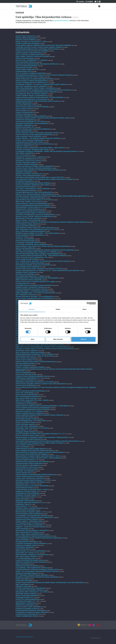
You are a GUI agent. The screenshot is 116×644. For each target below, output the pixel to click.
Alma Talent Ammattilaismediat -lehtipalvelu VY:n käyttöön (36, 252)
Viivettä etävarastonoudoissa (26, 187)
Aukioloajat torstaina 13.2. (25, 597)
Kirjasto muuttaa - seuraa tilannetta (28, 220)
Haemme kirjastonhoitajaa (25, 58)
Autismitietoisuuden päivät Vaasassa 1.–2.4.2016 (33, 480)
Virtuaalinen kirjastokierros (25, 181)
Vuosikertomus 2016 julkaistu (26, 404)
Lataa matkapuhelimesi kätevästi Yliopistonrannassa (34, 450)
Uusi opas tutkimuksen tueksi (26, 105)
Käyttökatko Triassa (23, 504)
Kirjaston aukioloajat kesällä (25, 163)
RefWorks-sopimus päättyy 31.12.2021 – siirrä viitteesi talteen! (38, 233)
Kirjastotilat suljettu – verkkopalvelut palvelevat (32, 291)
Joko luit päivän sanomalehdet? (27, 395)
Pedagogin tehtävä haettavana (26, 432)
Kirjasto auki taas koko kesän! (26, 374)
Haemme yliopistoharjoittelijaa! (26, 66)
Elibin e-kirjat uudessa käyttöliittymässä (29, 534)
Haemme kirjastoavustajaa (25, 363)
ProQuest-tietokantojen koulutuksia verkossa (31, 289)
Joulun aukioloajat (22, 447)
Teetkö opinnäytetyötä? (24, 131)
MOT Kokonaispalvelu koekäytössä (28, 396)
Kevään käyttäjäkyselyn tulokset (27, 616)
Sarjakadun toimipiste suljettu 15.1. (28, 495)
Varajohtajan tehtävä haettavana (27, 350)
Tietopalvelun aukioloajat (24, 605)
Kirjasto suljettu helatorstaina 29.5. (28, 69)
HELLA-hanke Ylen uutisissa (26, 358)
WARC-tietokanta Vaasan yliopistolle (28, 280)
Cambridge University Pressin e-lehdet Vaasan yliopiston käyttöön (39, 47)
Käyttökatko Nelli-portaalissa (26, 501)
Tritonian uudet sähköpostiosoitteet (28, 176)
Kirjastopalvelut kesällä (24, 68)
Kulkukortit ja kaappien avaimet (27, 609)
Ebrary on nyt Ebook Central (26, 422)
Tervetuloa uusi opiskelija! (25, 274)
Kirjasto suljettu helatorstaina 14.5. (28, 38)
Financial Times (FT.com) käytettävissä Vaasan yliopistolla (36, 92)
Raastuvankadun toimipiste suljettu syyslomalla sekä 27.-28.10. (38, 456)
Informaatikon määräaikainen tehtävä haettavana (33, 409)
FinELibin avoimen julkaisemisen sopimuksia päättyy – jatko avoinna (40, 148)
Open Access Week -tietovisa (26, 398)
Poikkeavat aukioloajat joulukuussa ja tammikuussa (34, 144)
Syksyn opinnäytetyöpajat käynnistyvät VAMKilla (33, 205)
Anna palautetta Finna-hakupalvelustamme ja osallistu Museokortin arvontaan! (43, 90)
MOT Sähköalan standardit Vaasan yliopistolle (32, 575)
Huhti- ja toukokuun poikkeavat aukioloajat (31, 73)
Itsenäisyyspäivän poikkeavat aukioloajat (30, 610)
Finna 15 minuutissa (23, 155)
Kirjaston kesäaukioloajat (24, 112)
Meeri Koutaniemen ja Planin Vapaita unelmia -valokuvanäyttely (38, 458)
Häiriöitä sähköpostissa (24, 103)
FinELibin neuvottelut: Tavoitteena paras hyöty (32, 149)
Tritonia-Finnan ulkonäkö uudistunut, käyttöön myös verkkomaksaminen (41, 384)
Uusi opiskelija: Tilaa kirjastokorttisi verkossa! (31, 516)
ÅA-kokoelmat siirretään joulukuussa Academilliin (33, 265)
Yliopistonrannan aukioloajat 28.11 (28, 614)
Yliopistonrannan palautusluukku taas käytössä (32, 462)
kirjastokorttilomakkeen (61, 21)
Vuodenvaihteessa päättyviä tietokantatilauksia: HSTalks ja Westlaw (39, 97)
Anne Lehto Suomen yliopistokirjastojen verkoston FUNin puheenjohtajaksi (42, 347)
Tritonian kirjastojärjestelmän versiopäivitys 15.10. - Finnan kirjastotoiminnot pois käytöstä (47, 270)
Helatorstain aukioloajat (24, 581)
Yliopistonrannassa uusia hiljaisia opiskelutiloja (32, 486)
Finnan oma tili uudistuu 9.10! (26, 360)
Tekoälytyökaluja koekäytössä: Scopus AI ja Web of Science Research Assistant (44, 75)
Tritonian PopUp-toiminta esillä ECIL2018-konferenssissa (36, 362)
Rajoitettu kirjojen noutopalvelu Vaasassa (30, 287)
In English (89, 2)
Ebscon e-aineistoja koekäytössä (27, 596)
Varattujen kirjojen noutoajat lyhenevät (29, 508)
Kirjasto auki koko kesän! (24, 417)
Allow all (83, 339)
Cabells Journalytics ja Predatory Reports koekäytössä (35, 166)
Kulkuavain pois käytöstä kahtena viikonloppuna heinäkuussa (37, 64)
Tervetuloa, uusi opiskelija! (25, 239)
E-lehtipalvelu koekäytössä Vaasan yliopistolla (32, 612)
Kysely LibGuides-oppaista (25, 424)
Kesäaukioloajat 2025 (23, 71)
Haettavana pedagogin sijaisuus (27, 545)
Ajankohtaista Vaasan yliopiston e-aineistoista (32, 530)
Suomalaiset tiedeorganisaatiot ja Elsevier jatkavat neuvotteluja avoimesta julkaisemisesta (47, 441)
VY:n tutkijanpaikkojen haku (25, 558)
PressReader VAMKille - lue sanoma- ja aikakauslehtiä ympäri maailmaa (41, 84)
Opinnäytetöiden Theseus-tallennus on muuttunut (33, 207)
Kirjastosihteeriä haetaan (24, 488)
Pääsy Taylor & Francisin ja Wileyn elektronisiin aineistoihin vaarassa (40, 345)
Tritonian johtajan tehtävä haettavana (29, 514)
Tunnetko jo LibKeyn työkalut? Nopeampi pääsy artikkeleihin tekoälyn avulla (42, 118)
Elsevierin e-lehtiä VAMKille (25, 40)
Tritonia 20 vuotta (22, 237)
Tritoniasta (45, 1)
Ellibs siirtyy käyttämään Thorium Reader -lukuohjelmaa (35, 88)
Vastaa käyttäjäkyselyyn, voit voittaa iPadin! (31, 421)
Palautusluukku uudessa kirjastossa (28, 209)
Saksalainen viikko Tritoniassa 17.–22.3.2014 (32, 592)
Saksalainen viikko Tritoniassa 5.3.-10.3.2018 (32, 428)
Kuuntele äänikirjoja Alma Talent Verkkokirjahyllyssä (34, 192)
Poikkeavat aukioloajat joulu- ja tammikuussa (31, 99)
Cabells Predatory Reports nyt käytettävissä (31, 96)
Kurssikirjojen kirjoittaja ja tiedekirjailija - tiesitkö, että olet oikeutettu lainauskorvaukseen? (47, 151)
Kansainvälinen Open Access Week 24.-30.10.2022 (34, 200)
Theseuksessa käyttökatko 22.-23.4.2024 (30, 122)
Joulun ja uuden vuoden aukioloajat (28, 607)
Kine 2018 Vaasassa (23, 365)
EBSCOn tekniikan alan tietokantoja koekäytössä (33, 129)
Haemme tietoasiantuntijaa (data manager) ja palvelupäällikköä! (38, 254)
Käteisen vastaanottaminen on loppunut (30, 413)
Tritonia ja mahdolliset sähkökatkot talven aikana (33, 185)
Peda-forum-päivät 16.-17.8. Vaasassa (29, 411)
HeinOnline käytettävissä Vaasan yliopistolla (31, 86)
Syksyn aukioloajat (22, 564)
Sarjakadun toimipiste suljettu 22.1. (28, 491)
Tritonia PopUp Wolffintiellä (25, 386)
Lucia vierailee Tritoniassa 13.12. (27, 445)
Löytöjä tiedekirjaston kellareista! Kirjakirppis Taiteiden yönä (37, 569)
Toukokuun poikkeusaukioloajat (27, 164)
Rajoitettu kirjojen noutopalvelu (26, 272)
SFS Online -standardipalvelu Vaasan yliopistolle (33, 189)
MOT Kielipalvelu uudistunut (26, 295)
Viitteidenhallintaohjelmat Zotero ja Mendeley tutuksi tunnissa (37, 49)
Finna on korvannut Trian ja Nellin (27, 436)
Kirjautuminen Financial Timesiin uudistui (30, 77)
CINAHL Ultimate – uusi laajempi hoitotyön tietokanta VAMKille (38, 138)
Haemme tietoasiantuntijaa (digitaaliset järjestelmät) (34, 135)
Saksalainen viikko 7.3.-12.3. (26, 484)
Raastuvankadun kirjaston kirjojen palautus (31, 449)
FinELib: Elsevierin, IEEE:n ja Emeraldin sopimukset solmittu (37, 133)
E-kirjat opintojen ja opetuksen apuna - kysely (32, 489)
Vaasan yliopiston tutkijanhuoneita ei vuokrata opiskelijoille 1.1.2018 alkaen (42, 406)
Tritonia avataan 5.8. (23, 110)
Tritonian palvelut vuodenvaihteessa (28, 439)
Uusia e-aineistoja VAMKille (25, 226)
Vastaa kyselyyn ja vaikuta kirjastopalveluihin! (32, 81)
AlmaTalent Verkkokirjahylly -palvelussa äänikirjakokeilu (35, 215)
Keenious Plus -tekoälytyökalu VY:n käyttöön (31, 60)
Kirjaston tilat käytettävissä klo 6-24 (28, 159)
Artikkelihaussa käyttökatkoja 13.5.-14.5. (30, 378)
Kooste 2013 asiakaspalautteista (27, 599)
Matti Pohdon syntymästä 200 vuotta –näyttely (32, 400)
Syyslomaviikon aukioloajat (25, 510)
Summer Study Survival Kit (25, 36)
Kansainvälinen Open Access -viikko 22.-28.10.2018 (34, 356)
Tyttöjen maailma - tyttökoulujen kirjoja (29, 521)
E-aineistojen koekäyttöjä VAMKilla (28, 243)
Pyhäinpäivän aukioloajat (24, 547)
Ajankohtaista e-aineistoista (25, 603)
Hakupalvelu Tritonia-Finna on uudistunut (30, 157)
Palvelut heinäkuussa (23, 473)
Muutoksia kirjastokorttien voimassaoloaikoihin (32, 123)
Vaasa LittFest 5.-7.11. (24, 506)
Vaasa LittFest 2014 (23, 549)
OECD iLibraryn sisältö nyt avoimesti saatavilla (32, 107)
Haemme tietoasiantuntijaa (25, 241)
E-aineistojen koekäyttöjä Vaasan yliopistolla (31, 244)
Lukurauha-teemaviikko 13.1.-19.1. (28, 601)
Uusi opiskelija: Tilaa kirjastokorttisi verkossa (31, 568)
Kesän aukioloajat (22, 529)
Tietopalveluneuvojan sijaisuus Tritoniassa (30, 213)
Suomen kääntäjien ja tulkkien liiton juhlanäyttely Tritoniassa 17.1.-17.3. (41, 434)
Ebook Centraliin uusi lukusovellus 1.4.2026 (31, 42)
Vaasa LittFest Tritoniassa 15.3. (27, 380)
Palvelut (25, 1)
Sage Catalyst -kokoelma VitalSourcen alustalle (32, 56)
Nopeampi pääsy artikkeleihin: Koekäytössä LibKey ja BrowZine (38, 170)
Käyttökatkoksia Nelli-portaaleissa (28, 493)
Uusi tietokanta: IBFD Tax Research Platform (31, 94)
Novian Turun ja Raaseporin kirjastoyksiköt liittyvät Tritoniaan (37, 571)
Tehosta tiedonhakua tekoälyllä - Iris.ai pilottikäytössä (35, 296)
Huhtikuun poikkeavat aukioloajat (27, 43)
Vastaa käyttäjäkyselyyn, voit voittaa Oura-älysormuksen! (36, 293)
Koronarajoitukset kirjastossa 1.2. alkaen (30, 276)
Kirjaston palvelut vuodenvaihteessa (28, 53)
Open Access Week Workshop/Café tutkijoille (32, 454)
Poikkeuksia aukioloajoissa (25, 120)
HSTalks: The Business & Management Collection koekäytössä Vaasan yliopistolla (45, 250)
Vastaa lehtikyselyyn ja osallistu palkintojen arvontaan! (35, 79)
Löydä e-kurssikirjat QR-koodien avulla (29, 560)
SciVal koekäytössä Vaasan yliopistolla (29, 235)
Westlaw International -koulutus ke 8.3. (29, 174)
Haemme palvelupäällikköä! (25, 248)
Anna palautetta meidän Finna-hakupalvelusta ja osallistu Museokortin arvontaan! (44, 179)
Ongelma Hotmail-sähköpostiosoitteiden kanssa (32, 376)
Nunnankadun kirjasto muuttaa (26, 419)
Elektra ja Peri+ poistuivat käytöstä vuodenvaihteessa (34, 194)
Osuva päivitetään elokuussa (26, 62)
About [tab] (85, 309)
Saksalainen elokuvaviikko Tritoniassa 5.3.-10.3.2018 (34, 382)
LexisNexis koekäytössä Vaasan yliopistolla (31, 543)
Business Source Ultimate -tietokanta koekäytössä (33, 168)
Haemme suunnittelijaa (24, 402)
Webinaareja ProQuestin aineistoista (28, 218)
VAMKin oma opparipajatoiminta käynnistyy (31, 211)
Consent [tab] (31, 309)
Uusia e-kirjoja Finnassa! (25, 109)
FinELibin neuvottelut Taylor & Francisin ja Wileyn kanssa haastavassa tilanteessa (44, 349)
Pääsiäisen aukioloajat (24, 125)
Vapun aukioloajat (22, 584)
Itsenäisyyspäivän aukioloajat (26, 542)
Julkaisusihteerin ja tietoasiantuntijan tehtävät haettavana (36, 475)
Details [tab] (58, 309)
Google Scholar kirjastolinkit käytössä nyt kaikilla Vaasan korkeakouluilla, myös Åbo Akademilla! (49, 583)
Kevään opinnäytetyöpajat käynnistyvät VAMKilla (33, 183)
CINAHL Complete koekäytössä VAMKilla (30, 367)
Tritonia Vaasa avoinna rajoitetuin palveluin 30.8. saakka (35, 282)
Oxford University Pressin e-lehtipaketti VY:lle (32, 257)
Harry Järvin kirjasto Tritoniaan (27, 556)
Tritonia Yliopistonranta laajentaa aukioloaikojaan (33, 408)
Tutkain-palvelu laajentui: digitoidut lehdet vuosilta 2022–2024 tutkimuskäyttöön (44, 45)
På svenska (80, 2)
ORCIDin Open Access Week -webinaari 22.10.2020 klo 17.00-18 (39, 269)
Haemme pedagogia (23, 373)
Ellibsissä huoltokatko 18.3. (25, 127)
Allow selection (58, 339)
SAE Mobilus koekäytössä (25, 153)
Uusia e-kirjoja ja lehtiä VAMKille (27, 259)
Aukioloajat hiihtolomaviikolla (26, 594)
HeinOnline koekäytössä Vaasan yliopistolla (31, 116)
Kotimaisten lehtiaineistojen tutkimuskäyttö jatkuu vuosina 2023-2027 (40, 177)
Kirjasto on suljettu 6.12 (24, 146)
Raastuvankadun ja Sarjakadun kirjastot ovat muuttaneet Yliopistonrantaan (42, 437)
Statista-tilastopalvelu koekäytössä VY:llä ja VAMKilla (34, 354)
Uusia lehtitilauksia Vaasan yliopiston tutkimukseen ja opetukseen (39, 538)
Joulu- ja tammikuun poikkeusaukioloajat (30, 55)
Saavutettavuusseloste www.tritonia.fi (24, 637)
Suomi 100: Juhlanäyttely (25, 393)
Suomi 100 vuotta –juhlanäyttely (27, 426)
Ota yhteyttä (34, 1)
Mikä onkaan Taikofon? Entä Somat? (29, 202)
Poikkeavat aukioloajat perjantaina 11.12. (30, 502)
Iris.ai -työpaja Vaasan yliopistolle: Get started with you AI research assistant (42, 261)
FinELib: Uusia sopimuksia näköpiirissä (29, 140)
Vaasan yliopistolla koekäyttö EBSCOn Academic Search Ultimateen (40, 415)
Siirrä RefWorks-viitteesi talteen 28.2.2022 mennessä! (35, 228)
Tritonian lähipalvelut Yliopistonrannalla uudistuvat (33, 536)
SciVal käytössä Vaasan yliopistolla (28, 224)
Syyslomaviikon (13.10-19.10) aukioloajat (30, 551)
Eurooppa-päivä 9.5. (23, 283)
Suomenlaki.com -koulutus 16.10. (27, 553)
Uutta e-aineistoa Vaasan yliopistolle (28, 136)
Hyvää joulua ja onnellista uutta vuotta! (29, 142)
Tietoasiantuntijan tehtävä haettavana (29, 463)
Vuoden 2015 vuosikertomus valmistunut (30, 478)
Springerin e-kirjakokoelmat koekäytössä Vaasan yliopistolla (37, 577)
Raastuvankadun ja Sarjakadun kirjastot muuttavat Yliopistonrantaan (40, 452)
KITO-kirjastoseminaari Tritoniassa (28, 523)
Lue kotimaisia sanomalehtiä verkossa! (29, 590)
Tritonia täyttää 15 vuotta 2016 (26, 467)
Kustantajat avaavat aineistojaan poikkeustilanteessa (34, 285)
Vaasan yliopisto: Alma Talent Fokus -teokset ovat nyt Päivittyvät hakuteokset (43, 246)
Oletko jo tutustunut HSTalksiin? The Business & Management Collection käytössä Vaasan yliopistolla (51, 222)
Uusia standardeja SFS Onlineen (27, 532)
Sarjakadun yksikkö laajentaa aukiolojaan (30, 482)
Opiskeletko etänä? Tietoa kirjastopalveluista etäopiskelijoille (37, 278)
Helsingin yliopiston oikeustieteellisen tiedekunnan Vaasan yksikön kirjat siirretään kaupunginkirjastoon (52, 196)
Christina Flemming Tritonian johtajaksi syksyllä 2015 (34, 517)
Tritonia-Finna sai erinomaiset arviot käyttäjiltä (32, 51)
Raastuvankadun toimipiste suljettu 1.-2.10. (31, 512)
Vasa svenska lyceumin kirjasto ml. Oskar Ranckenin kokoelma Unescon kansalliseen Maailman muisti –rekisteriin (56, 387)
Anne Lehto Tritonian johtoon (26, 497)
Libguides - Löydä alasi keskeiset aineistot (30, 527)
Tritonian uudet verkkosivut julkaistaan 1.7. (31, 525)
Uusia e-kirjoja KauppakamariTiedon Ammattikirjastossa (35, 298)
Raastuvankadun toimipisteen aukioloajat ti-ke (32, 555)
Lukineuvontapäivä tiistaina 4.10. (27, 460)
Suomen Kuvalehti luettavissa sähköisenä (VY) (32, 82)
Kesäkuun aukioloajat (23, 114)
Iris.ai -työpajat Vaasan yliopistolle (28, 267)
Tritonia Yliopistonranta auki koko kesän (30, 476)
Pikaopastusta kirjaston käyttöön (27, 469)
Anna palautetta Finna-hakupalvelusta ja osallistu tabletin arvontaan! (40, 443)
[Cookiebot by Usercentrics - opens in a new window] (88, 303)
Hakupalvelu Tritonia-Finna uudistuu (28, 161)
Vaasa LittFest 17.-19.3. (24, 430)
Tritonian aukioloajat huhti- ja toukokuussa (30, 588)
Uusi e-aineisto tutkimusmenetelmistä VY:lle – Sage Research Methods (41, 256)
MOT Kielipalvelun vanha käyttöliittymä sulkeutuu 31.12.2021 (37, 229)
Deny (33, 339)
